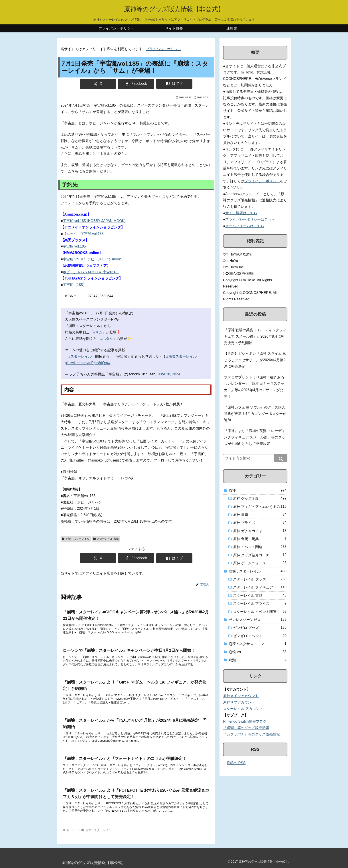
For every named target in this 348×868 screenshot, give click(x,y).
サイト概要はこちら (241, 213)
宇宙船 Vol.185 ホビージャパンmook (92, 259)
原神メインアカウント (241, 696)
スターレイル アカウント (243, 709)
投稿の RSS (236, 763)
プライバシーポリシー (164, 49)
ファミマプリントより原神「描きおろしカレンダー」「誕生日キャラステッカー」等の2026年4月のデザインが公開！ (254, 387)
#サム (98, 332)
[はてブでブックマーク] (174, 84)
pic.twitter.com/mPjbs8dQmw (88, 363)
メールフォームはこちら (245, 226)
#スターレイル (80, 356)
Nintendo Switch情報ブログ (245, 721)
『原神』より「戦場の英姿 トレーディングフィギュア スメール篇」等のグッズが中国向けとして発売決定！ (255, 437)
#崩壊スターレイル (181, 356)
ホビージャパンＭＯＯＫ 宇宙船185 (91, 272)
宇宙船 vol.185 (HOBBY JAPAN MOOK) (94, 221)
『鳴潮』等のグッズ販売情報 (246, 728)
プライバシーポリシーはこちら (250, 219)
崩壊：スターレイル (76, 539)
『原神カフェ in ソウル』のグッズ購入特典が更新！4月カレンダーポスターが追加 (255, 414)
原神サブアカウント (239, 702)
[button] (281, 458)
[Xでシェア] (98, 84)
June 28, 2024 (169, 374)
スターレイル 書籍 (106, 539)
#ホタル (107, 339)
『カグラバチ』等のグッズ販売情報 (251, 734)
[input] (255, 458)
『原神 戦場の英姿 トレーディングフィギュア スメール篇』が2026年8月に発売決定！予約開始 (255, 336)
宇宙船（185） (75, 285)
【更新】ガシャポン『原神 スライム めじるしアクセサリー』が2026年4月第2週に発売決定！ (255, 360)
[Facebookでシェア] (136, 84)
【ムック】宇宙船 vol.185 (83, 234)
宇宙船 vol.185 (74, 246)
